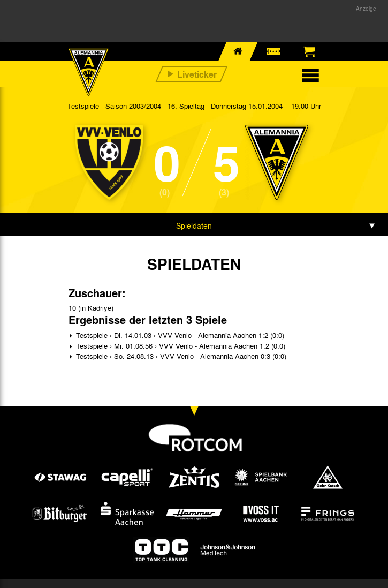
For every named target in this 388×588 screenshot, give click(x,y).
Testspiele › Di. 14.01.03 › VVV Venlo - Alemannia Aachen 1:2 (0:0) (179, 335)
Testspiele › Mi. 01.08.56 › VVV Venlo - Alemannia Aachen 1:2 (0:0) (180, 346)
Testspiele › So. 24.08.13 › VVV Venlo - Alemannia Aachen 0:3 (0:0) (180, 356)
